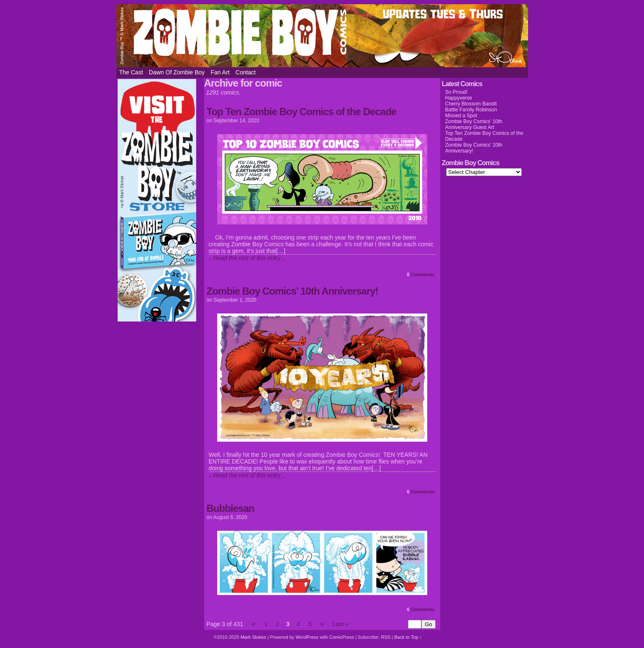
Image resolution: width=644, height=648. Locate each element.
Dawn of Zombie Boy (177, 72)
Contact (246, 72)
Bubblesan (231, 508)
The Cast (131, 72)
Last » (341, 624)
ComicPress (342, 637)
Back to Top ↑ (408, 637)
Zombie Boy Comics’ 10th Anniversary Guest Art (474, 124)
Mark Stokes (254, 637)
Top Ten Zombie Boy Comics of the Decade (302, 112)
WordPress (307, 637)
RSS (386, 637)
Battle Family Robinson (471, 110)
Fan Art (220, 72)
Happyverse (459, 98)
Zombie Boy (322, 36)
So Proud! (456, 92)
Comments (421, 274)
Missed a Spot (461, 116)
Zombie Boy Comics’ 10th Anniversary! (293, 291)
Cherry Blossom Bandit (471, 104)
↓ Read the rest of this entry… (248, 258)
